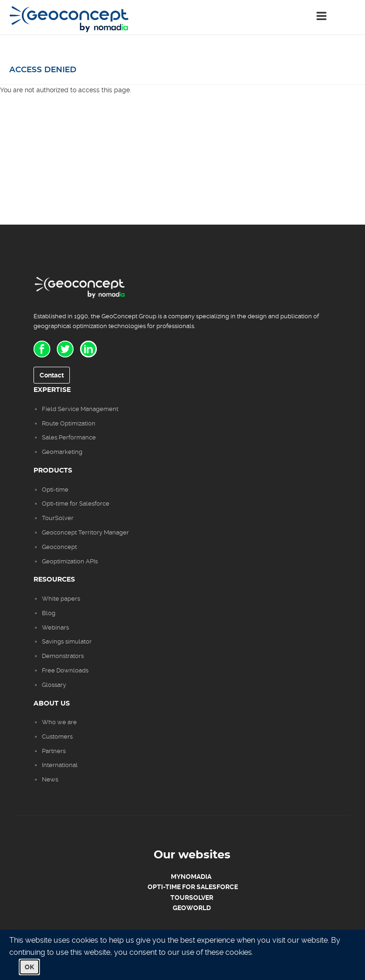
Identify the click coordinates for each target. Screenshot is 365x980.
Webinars (55, 627)
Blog (49, 613)
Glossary (54, 685)
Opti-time (55, 490)
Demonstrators (63, 656)
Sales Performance (70, 437)
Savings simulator (67, 641)
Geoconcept (59, 547)
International (60, 765)
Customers (57, 737)
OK (29, 967)
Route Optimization (69, 423)
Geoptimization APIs (70, 561)
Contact (52, 375)
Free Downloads (65, 670)
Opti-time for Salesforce (76, 504)
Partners (54, 751)
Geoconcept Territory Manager (85, 532)
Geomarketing (62, 452)
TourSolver (58, 518)
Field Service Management (80, 409)
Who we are (59, 722)
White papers (61, 599)
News (50, 779)
